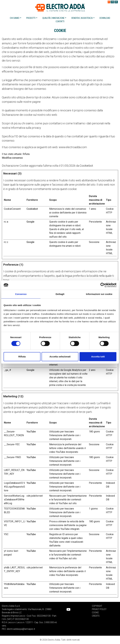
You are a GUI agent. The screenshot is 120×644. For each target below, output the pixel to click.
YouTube (31, 432)
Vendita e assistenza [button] (82, 18)
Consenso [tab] (21, 294)
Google (30, 222)
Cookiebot (86, 166)
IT (109, 2)
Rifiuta (22, 357)
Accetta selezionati (60, 357)
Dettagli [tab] (60, 294)
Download (105, 18)
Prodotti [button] (31, 18)
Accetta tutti (98, 357)
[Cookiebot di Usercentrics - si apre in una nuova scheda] (103, 285)
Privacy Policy (99, 609)
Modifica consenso (12, 158)
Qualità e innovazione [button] (53, 18)
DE (116, 2)
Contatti (60, 22)
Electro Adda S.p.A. (60, 8)
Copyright (97, 606)
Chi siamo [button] (15, 18)
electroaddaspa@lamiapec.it (21, 629)
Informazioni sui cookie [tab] (99, 294)
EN (112, 2)
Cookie (95, 613)
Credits (96, 616)
